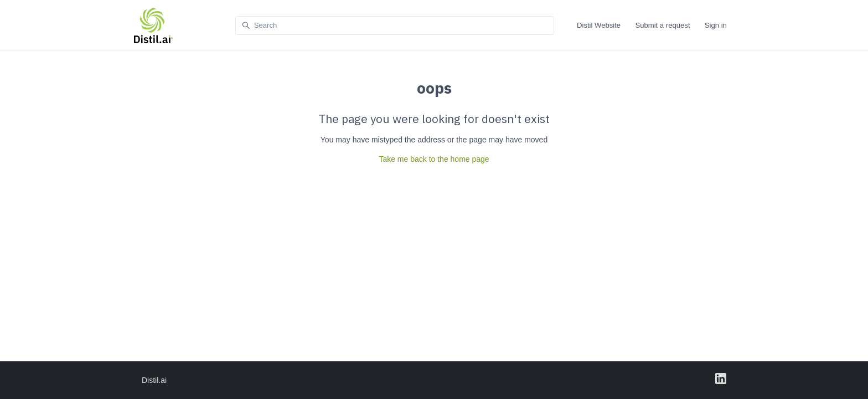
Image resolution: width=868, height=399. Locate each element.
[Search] (395, 26)
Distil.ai (154, 380)
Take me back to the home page (434, 159)
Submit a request (662, 25)
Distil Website (599, 25)
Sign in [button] (716, 25)
